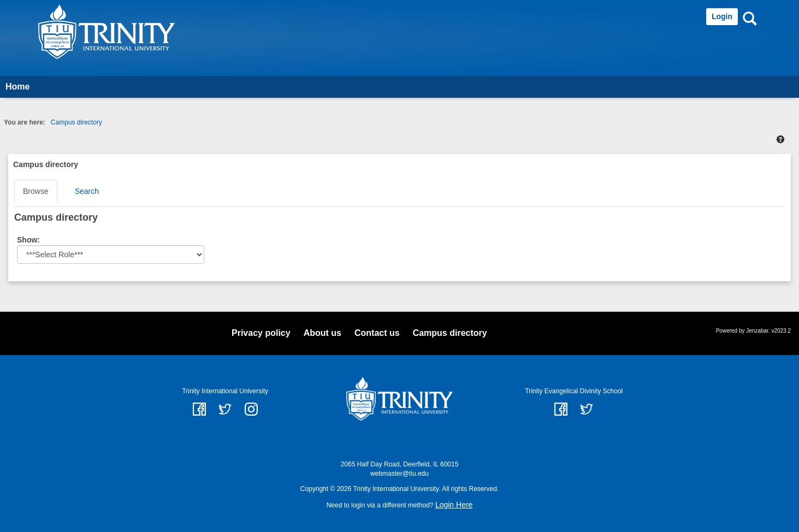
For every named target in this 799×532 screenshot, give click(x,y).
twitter (225, 409)
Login (722, 16)
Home (17, 87)
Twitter (587, 409)
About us (322, 333)
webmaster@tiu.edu (399, 474)
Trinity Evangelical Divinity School (574, 391)
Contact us (377, 333)
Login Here (454, 505)
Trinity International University (225, 391)
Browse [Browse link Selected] (36, 191)
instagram (251, 409)
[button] (780, 139)
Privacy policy (261, 333)
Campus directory (76, 122)
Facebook (561, 409)
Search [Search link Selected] (87, 191)
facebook (199, 409)
